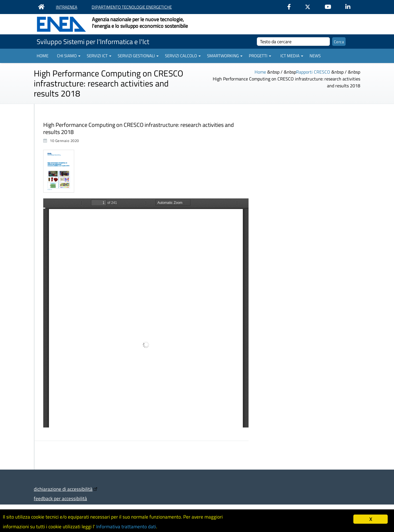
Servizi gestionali (138, 56)
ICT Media (292, 56)
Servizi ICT (99, 56)
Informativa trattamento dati (126, 527)
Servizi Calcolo (183, 56)
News (315, 56)
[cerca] (293, 42)
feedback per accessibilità (60, 498)
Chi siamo (69, 56)
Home (43, 56)
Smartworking (225, 56)
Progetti (260, 56)
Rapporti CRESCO (313, 72)
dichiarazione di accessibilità (63, 489)
